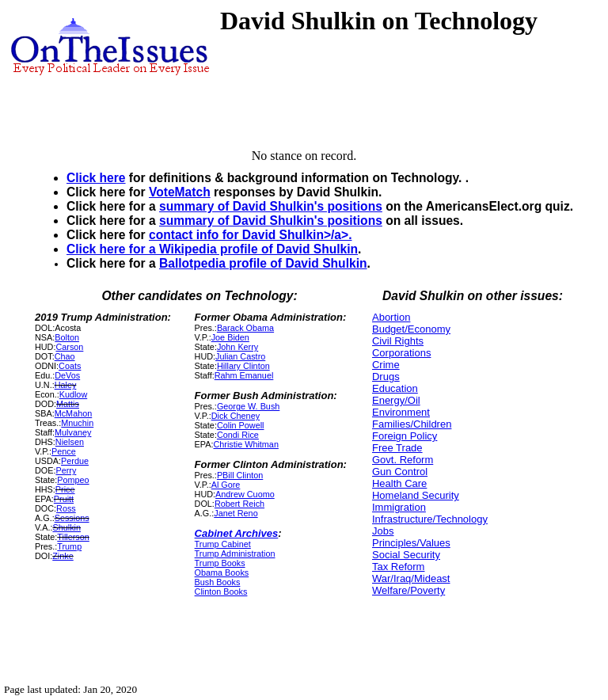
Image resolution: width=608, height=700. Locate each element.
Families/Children (412, 424)
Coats (70, 366)
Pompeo (73, 480)
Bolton (67, 337)
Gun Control (400, 472)
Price (65, 489)
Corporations (401, 353)
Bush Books (218, 582)
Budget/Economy (411, 329)
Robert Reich (239, 504)
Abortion (391, 317)
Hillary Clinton (243, 366)
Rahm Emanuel (244, 375)
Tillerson (73, 537)
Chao (65, 356)
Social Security (406, 555)
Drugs (386, 377)
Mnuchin (77, 423)
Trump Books (220, 563)
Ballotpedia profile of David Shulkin (263, 263)
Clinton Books (221, 592)
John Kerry (237, 347)
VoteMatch (180, 192)
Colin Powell (241, 425)
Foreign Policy (405, 436)
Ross (66, 508)
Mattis (68, 404)
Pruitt (64, 499)
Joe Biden (230, 337)
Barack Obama (245, 328)
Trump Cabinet (223, 544)
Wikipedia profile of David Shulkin (258, 249)
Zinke (63, 556)
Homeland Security (416, 495)
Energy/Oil (396, 400)
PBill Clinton (240, 475)
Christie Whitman (245, 444)
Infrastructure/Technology (430, 519)
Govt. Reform (403, 460)
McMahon (74, 413)
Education (395, 388)
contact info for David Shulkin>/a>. (250, 235)
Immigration (399, 507)
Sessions (72, 518)
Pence (64, 451)
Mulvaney (73, 432)
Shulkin (66, 527)
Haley (66, 385)
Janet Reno (236, 513)
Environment (401, 412)
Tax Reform (398, 567)
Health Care (399, 483)
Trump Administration (235, 554)
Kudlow (74, 394)
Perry (66, 470)
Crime (386, 365)
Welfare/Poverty (408, 590)
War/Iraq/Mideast (411, 578)
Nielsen (70, 442)
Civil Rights (398, 341)
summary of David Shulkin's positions (271, 206)
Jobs (383, 531)
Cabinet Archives (237, 533)
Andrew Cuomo (245, 494)
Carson (69, 347)
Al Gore (226, 485)
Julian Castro (240, 356)
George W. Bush (248, 406)
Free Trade (397, 448)
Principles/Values (411, 543)
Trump (69, 546)
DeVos (67, 375)
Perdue (75, 461)
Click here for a (113, 249)
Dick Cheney (236, 416)
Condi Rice (238, 435)
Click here (96, 178)
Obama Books (222, 573)
